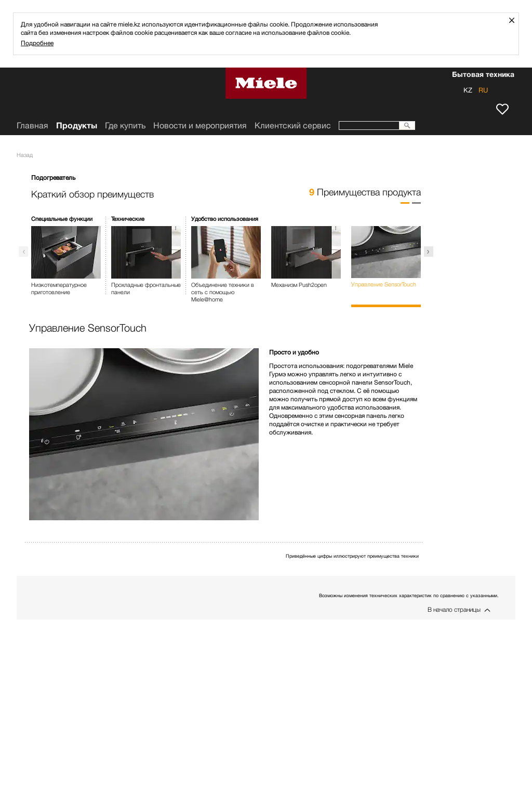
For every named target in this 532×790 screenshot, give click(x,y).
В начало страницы (454, 609)
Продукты (77, 126)
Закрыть (516, 20)
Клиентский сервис (293, 126)
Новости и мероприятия (200, 126)
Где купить (125, 126)
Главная (32, 126)
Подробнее (37, 43)
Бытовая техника (483, 75)
